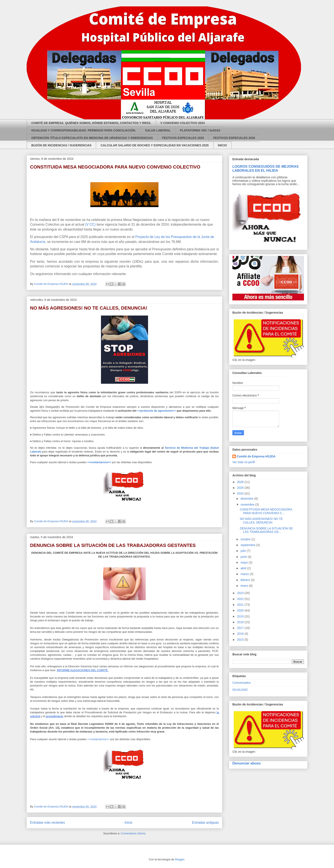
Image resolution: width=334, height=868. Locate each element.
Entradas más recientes (48, 823)
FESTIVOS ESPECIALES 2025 (183, 138)
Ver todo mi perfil (244, 462)
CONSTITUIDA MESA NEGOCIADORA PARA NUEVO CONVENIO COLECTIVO (115, 167)
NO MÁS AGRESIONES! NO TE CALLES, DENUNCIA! (89, 308)
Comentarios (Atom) (133, 833)
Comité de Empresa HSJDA (256, 456)
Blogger (180, 859)
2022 (241, 599)
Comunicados (242, 683)
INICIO (222, 145)
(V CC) (90, 224)
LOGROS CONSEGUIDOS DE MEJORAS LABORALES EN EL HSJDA (266, 168)
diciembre (247, 499)
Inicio (128, 823)
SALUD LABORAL (158, 130)
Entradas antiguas (205, 823)
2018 (241, 622)
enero (245, 586)
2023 (241, 593)
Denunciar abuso (247, 763)
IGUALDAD (240, 690)
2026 (241, 482)
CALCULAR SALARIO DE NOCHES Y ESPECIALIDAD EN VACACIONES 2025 (155, 145)
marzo (245, 574)
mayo (245, 562)
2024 (241, 493)
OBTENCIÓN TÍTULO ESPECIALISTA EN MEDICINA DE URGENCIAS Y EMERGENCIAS (92, 138)
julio (244, 551)
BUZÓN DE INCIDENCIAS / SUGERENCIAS (61, 145)
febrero (246, 580)
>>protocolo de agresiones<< (156, 411)
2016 (241, 634)
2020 (241, 610)
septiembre (248, 545)
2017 (241, 628)
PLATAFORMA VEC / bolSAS (200, 130)
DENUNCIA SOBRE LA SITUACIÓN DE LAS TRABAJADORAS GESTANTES (113, 545)
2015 (241, 640)
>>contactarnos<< (99, 739)
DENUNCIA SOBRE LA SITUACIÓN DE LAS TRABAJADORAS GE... (266, 530)
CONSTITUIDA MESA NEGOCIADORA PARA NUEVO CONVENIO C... (266, 511)
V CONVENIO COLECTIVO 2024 (183, 123)
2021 (241, 605)
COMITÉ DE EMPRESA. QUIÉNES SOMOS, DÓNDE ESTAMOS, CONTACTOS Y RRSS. (91, 123)
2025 (241, 488)
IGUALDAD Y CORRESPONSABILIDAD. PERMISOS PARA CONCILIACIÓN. (84, 130)
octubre (246, 539)
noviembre (248, 505)
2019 (241, 616)
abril (244, 568)
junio (244, 557)
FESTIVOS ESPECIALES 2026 (234, 138)
